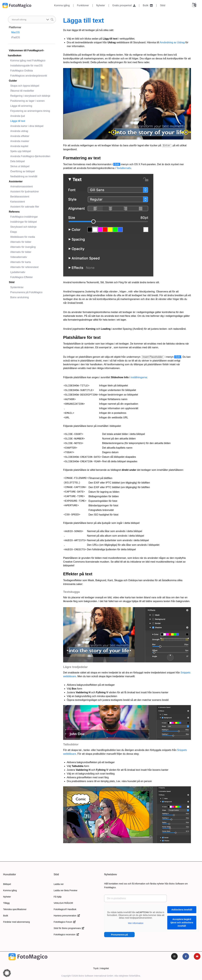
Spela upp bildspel (21, 151)
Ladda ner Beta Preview (65, 890)
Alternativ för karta (21, 262)
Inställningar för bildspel (24, 222)
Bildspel (7, 884)
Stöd (163, 5)
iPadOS (16, 37)
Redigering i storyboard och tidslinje (30, 96)
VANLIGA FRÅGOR (63, 903)
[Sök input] (28, 20)
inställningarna (139, 377)
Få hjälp (58, 897)
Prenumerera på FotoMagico (26, 292)
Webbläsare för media (23, 237)
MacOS (15, 32)
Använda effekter (20, 136)
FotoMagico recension (66, 934)
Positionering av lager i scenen (27, 101)
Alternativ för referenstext (24, 267)
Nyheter (101, 5)
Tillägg (6, 903)
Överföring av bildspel (22, 171)
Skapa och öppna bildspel (25, 86)
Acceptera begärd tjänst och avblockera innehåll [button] (182, 923)
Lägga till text (18, 121)
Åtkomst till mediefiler (22, 91)
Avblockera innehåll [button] (182, 910)
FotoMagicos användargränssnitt (29, 76)
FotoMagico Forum (65, 922)
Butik (148, 5)
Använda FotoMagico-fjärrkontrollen (30, 156)
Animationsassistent (21, 187)
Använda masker (20, 141)
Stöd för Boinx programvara (69, 928)
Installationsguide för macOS (26, 66)
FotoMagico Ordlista (22, 71)
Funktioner (83, 5)
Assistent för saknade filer (25, 207)
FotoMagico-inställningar (24, 217)
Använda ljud (18, 116)
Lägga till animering (21, 106)
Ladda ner (59, 884)
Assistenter (16, 181)
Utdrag (181, 42)
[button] (7, 973)
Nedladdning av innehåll (24, 176)
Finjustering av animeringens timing (30, 111)
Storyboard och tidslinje (23, 227)
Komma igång (62, 5)
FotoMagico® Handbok (65, 909)
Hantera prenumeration (67, 916)
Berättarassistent (20, 197)
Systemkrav (17, 287)
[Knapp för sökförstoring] (52, 20)
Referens (14, 212)
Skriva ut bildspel (20, 166)
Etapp (14, 232)
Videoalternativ (19, 257)
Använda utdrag (19, 131)
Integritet (104, 968)
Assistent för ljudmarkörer (25, 192)
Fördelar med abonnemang (16, 922)
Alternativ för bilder (21, 242)
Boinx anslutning (19, 297)
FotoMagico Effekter (22, 277)
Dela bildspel (18, 161)
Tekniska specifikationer (15, 909)
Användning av (168, 42)
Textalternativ (124, 168)
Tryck (96, 968)
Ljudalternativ (18, 272)
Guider (13, 81)
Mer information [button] (136, 923)
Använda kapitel (19, 146)
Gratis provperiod (124, 5)
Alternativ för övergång (23, 247)
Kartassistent (18, 202)
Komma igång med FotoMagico (28, 61)
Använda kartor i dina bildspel (27, 126)
